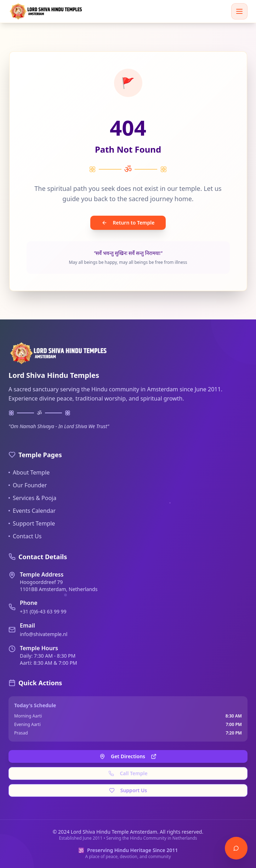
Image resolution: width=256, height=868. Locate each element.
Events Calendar (32, 511)
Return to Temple (128, 223)
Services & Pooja (32, 498)
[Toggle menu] (239, 11)
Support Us (128, 790)
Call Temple (128, 773)
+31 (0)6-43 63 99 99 (43, 611)
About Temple (29, 472)
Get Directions (128, 756)
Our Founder (28, 485)
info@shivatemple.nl (44, 634)
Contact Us (25, 536)
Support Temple (32, 523)
